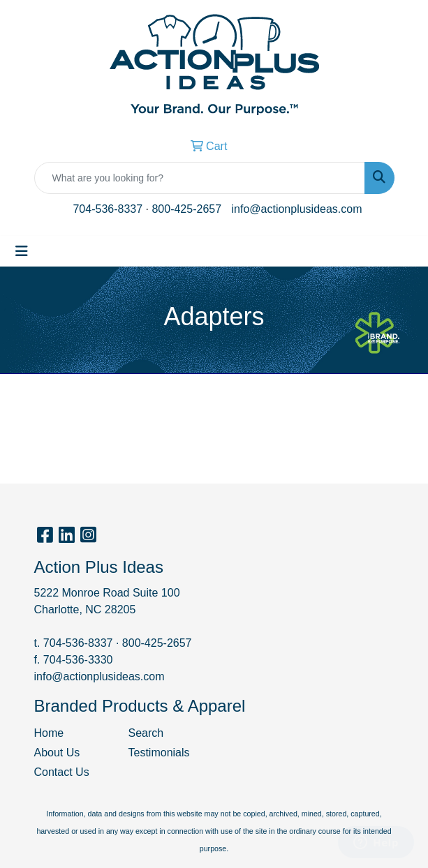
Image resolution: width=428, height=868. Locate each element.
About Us (57, 753)
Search (146, 733)
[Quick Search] (200, 178)
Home (49, 733)
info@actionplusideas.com (297, 209)
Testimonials (159, 753)
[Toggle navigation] (22, 251)
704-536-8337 (108, 209)
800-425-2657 (186, 209)
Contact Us (62, 772)
